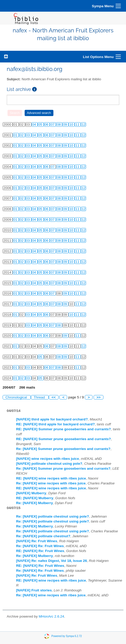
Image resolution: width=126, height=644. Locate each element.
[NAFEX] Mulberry (31, 493)
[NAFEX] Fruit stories (34, 590)
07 (53, 124)
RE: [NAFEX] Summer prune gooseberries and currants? (64, 429)
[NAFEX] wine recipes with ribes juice (47, 459)
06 (47, 124)
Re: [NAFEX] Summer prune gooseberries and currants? (63, 449)
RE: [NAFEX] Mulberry (35, 498)
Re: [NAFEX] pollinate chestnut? (43, 536)
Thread (40, 397)
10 (72, 124)
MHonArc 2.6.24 (51, 616)
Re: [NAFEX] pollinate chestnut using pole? (52, 516)
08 (59, 124)
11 (78, 124)
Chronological (17, 397)
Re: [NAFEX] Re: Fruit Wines (40, 546)
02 (22, 135)
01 (16, 135)
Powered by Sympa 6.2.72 (66, 636)
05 (41, 124)
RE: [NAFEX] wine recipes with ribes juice (51, 478)
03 (28, 135)
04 (35, 124)
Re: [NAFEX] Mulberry (34, 503)
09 (65, 124)
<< (54, 397)
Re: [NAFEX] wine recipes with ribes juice (51, 483)
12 (84, 124)
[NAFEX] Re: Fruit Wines (37, 541)
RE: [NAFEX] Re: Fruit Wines (40, 551)
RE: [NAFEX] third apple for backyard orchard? (55, 424)
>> (99, 397)
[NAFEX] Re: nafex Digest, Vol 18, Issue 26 (51, 561)
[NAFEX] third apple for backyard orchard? (52, 419)
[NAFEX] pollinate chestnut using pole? (49, 464)
